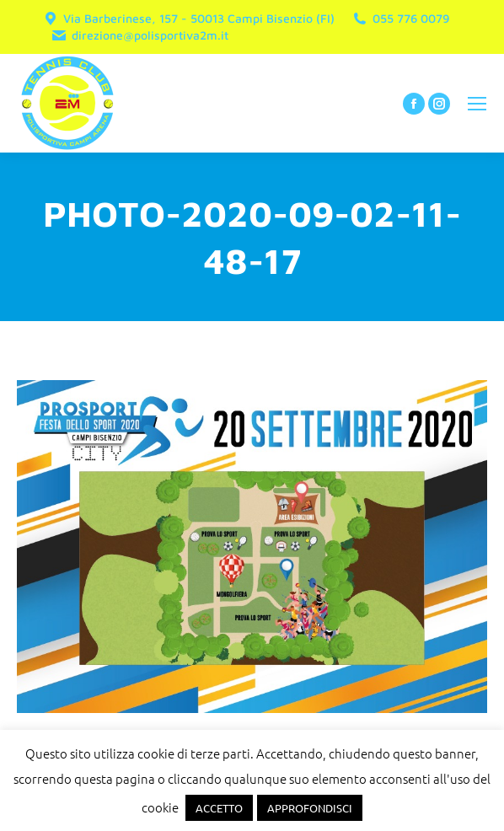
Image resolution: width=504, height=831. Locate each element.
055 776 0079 (400, 19)
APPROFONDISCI (310, 808)
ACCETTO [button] (219, 808)
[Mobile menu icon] (477, 104)
